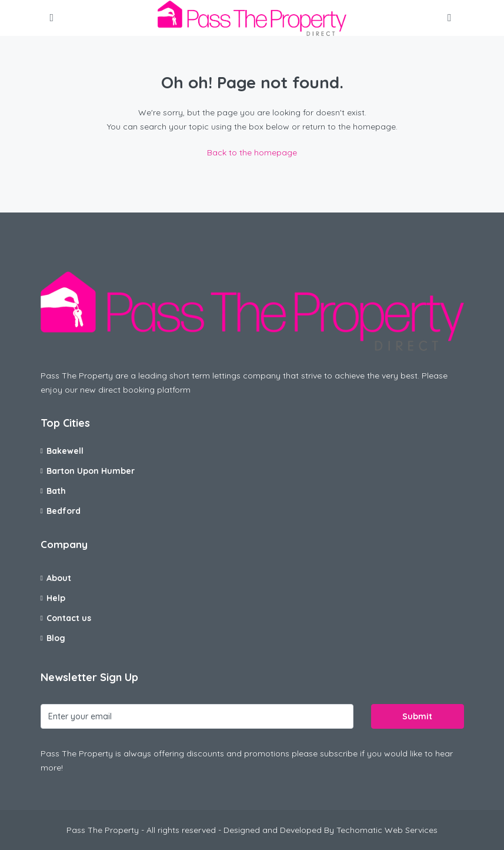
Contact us (69, 618)
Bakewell (65, 451)
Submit (417, 716)
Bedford (64, 511)
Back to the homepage (252, 152)
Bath (56, 491)
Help (56, 598)
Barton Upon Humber (91, 471)
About (59, 578)
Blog (56, 638)
